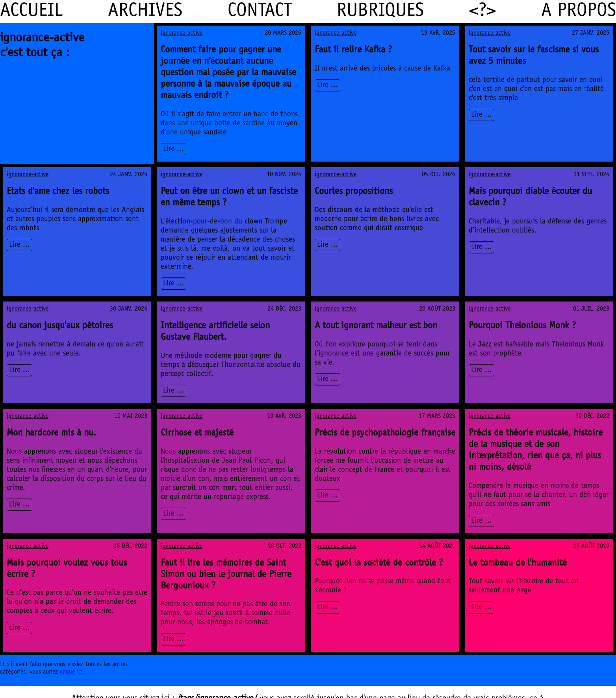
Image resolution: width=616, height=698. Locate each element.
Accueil (31, 11)
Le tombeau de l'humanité (518, 564)
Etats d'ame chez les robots (58, 192)
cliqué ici (71, 672)
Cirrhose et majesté (197, 434)
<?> (482, 11)
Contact (260, 11)
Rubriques (380, 11)
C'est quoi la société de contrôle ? (379, 564)
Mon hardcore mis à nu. (51, 434)
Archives (145, 11)
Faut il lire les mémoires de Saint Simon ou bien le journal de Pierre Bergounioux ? (226, 575)
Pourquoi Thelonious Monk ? (522, 326)
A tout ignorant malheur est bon (376, 326)
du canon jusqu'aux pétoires (60, 326)
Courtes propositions (354, 192)
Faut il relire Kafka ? (353, 50)
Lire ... (173, 149)
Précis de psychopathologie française (385, 434)
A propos (579, 11)
